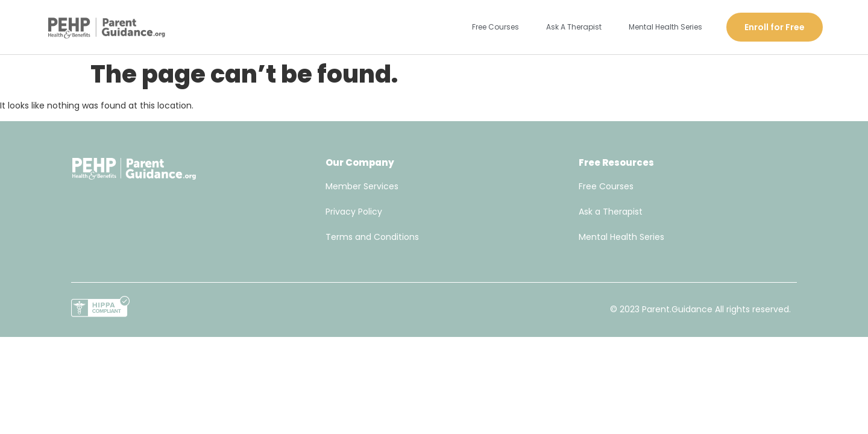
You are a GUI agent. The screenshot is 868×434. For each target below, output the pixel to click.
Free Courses (495, 27)
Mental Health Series (665, 27)
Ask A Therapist (574, 27)
